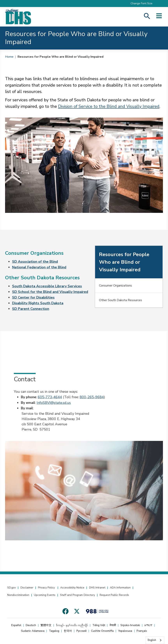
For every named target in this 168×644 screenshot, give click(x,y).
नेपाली (113, 625)
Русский (81, 631)
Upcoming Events (45, 595)
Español (16, 625)
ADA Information (120, 588)
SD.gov (11, 588)
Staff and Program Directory (77, 595)
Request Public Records (114, 595)
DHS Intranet (97, 588)
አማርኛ (148, 625)
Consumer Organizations (115, 286)
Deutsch (31, 625)
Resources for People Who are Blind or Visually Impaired (61, 57)
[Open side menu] (159, 17)
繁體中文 (46, 625)
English (152, 640)
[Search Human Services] (147, 17)
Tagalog (54, 631)
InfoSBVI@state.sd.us (54, 403)
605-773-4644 (50, 397)
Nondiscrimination (18, 595)
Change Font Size (141, 3)
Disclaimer (27, 588)
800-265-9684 (92, 397)
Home (9, 57)
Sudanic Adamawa (33, 631)
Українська (125, 631)
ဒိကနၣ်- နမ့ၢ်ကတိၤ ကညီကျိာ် (72, 625)
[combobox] (155, 640)
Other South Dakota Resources (121, 300)
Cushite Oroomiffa (102, 631)
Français (142, 631)
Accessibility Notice (72, 588)
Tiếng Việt (99, 625)
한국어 (68, 631)
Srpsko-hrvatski (130, 625)
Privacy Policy (47, 588)
